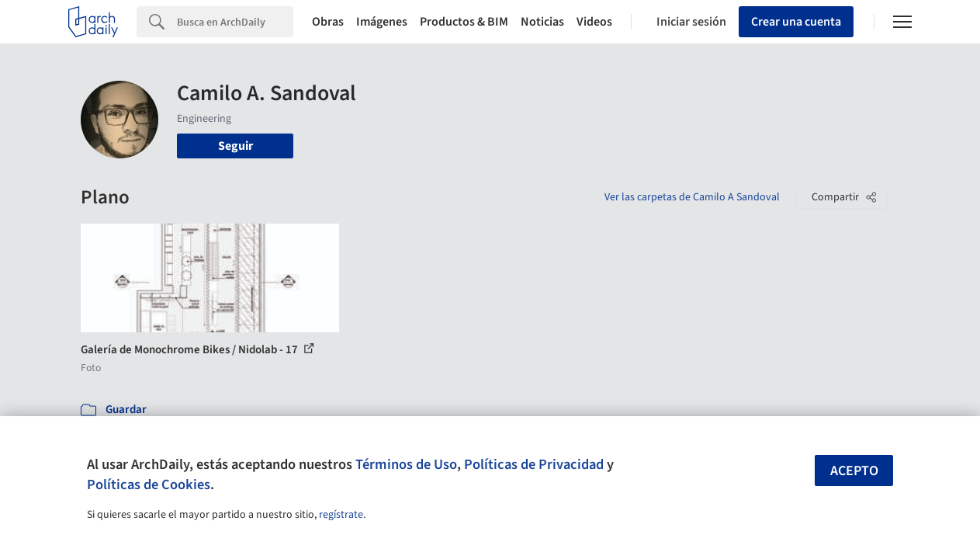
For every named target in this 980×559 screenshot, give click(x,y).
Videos (594, 22)
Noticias (542, 22)
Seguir (235, 146)
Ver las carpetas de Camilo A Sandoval (692, 197)
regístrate (341, 515)
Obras (328, 22)
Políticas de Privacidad (534, 464)
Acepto (854, 471)
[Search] (235, 22)
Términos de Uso (406, 464)
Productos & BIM (464, 22)
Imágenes (382, 22)
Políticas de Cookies (149, 484)
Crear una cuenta (796, 22)
